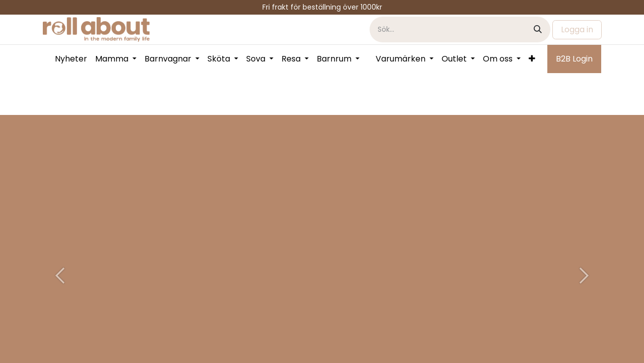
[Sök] (538, 29)
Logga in (577, 29)
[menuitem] (71, 59)
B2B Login (574, 59)
